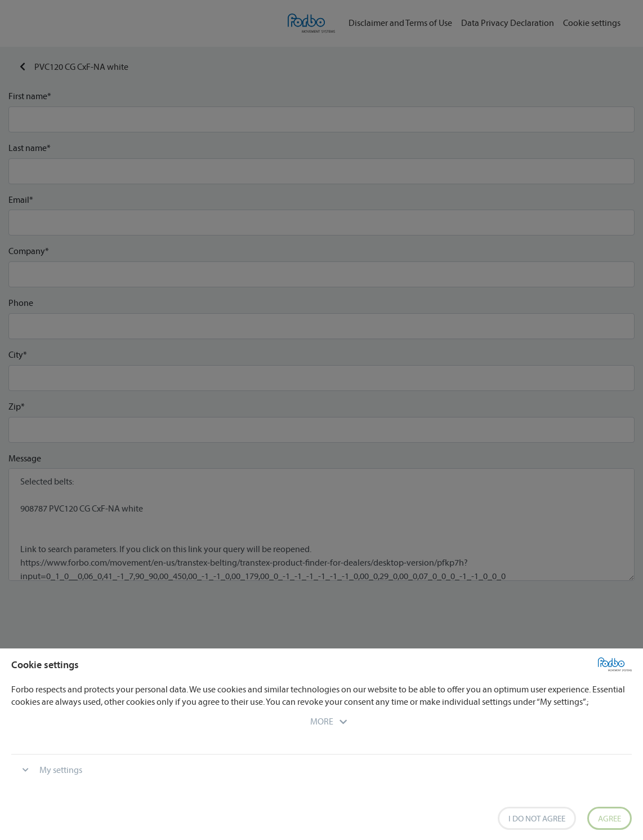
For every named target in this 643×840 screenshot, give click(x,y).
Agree (609, 818)
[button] (322, 721)
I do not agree (537, 818)
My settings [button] (61, 770)
